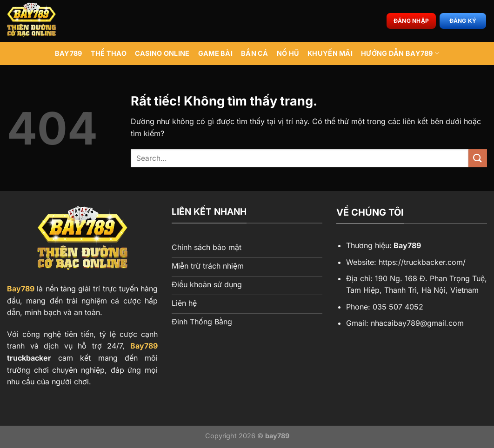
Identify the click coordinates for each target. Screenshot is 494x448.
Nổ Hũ (288, 53)
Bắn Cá (255, 53)
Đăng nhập (411, 21)
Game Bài (215, 53)
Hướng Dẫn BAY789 (400, 53)
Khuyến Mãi (330, 53)
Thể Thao (109, 53)
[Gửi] (478, 158)
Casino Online (162, 53)
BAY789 (69, 53)
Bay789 (21, 289)
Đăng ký (463, 21)
